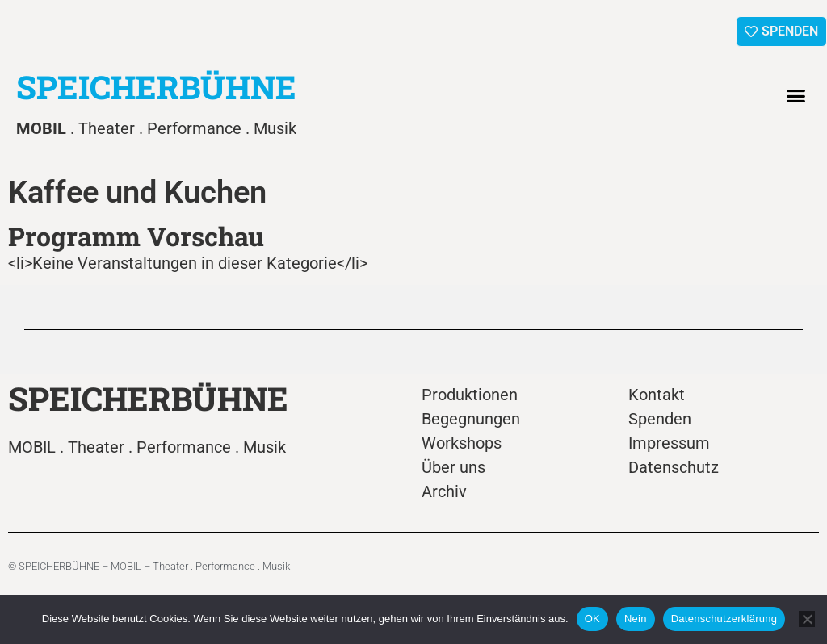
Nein (636, 619)
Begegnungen (471, 419)
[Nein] (807, 619)
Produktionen (470, 395)
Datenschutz (674, 467)
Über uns (453, 467)
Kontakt (657, 395)
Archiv (444, 491)
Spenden (660, 419)
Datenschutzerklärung (724, 619)
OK (592, 619)
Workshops (462, 443)
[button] (796, 96)
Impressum (669, 443)
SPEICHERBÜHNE (156, 87)
